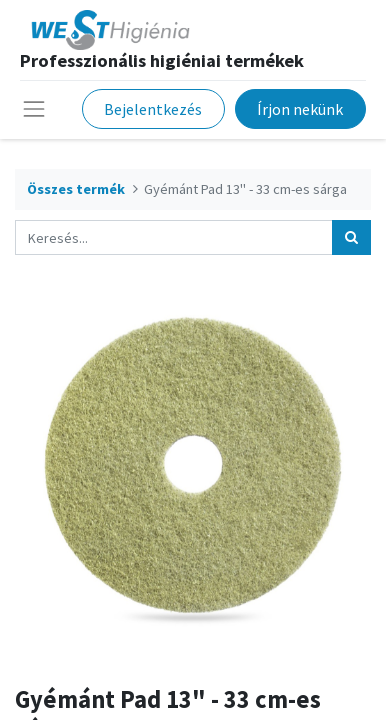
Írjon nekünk (300, 109)
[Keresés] (351, 237)
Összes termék (76, 189)
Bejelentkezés (153, 109)
